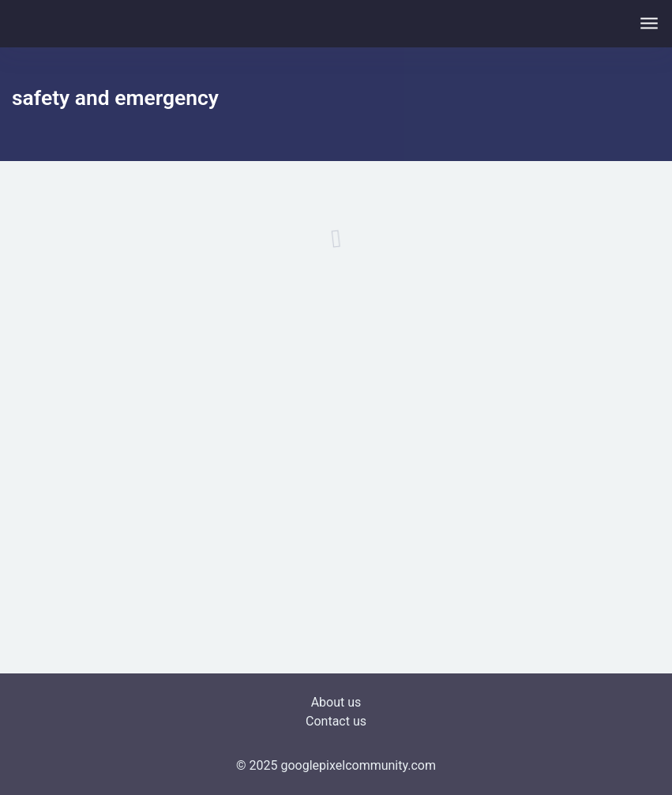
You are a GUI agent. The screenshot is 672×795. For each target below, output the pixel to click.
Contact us (336, 721)
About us (336, 702)
